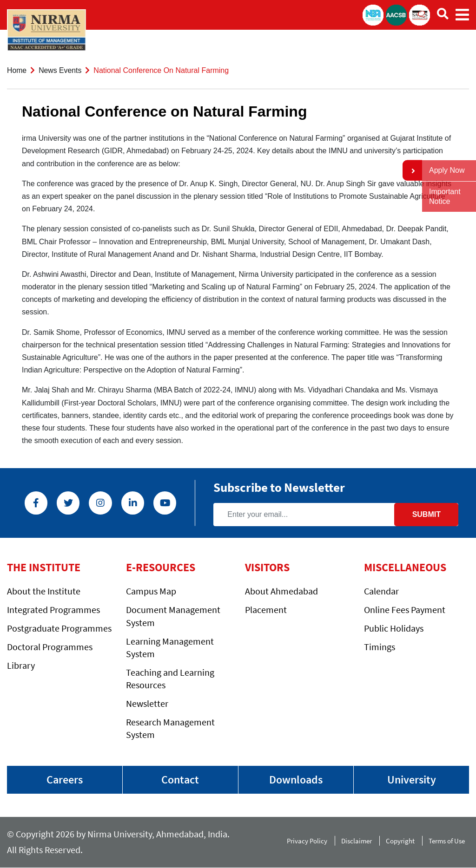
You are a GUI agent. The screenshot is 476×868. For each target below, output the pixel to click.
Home (17, 70)
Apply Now (447, 170)
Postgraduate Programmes (59, 628)
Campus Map (151, 591)
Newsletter (147, 703)
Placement (266, 610)
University (412, 780)
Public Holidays (394, 628)
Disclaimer (357, 841)
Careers (65, 780)
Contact (180, 780)
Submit (426, 514)
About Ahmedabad (281, 591)
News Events (61, 70)
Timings (380, 647)
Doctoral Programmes (50, 647)
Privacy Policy (307, 841)
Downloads (296, 780)
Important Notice (445, 196)
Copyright (400, 841)
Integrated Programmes (53, 610)
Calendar (381, 591)
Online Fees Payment (405, 610)
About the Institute (44, 591)
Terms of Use (449, 841)
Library (21, 665)
